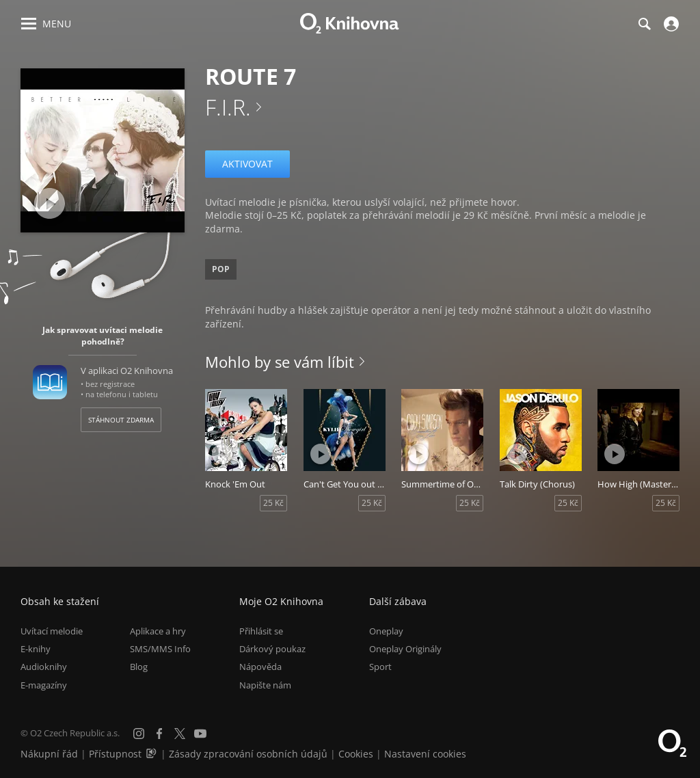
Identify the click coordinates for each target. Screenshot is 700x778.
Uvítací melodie (52, 631)
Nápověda (260, 667)
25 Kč (273, 503)
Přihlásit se (261, 631)
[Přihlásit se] (670, 24)
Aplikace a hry (158, 631)
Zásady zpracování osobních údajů (248, 754)
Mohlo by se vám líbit (280, 362)
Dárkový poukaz (272, 649)
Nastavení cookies (425, 754)
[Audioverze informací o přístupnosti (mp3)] (152, 754)
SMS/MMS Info (160, 649)
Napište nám (265, 685)
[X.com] (180, 734)
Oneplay (386, 631)
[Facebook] (159, 734)
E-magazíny (44, 685)
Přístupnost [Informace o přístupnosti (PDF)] (115, 754)
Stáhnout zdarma (121, 420)
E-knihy (36, 649)
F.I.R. (228, 107)
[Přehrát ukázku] (50, 203)
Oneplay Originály (405, 649)
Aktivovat (247, 164)
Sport (380, 667)
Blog (139, 667)
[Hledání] (644, 24)
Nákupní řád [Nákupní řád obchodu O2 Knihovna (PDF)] (49, 754)
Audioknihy (44, 667)
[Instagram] (139, 734)
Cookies (356, 754)
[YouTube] (200, 734)
